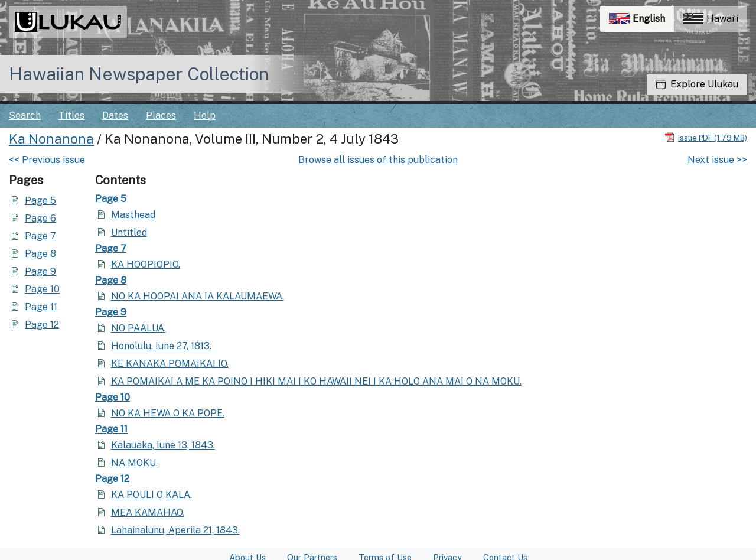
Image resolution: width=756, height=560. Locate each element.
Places (161, 115)
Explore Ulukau (697, 84)
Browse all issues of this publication (378, 160)
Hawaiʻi (711, 19)
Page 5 (40, 201)
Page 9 (40, 271)
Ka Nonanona (51, 139)
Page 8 (40, 254)
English (641, 22)
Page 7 (40, 236)
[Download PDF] (706, 137)
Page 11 (41, 307)
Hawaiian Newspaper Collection (139, 74)
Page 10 (42, 289)
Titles (71, 115)
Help (205, 115)
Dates (115, 115)
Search (25, 115)
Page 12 (42, 325)
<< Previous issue (47, 160)
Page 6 (40, 218)
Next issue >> (717, 160)
